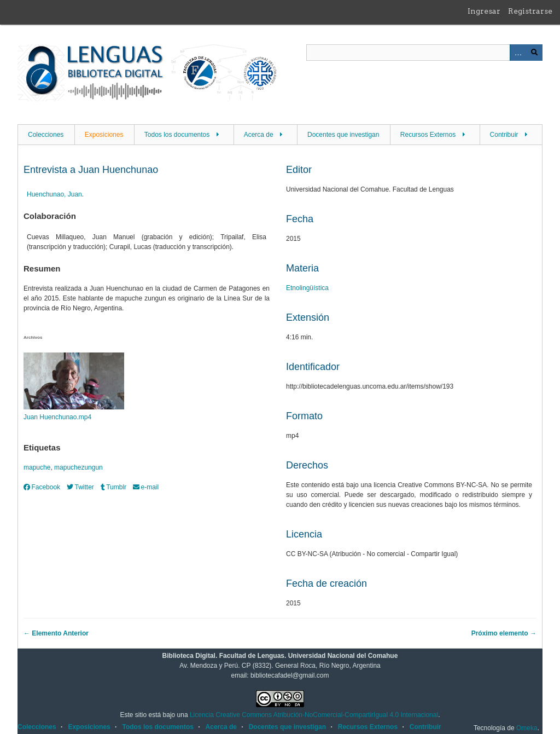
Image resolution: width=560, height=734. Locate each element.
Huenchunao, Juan (54, 194)
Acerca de (259, 135)
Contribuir (504, 135)
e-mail (146, 487)
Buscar (534, 53)
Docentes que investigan (343, 135)
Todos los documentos (177, 135)
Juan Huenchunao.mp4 (57, 417)
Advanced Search (518, 53)
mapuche (37, 467)
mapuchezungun (78, 467)
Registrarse (530, 11)
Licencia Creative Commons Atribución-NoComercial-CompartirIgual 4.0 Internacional (314, 715)
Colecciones (46, 135)
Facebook (42, 487)
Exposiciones (104, 135)
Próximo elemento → (504, 633)
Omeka (527, 728)
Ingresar (484, 11)
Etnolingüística (307, 288)
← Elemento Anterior (56, 633)
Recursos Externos (428, 135)
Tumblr (113, 487)
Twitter (80, 487)
